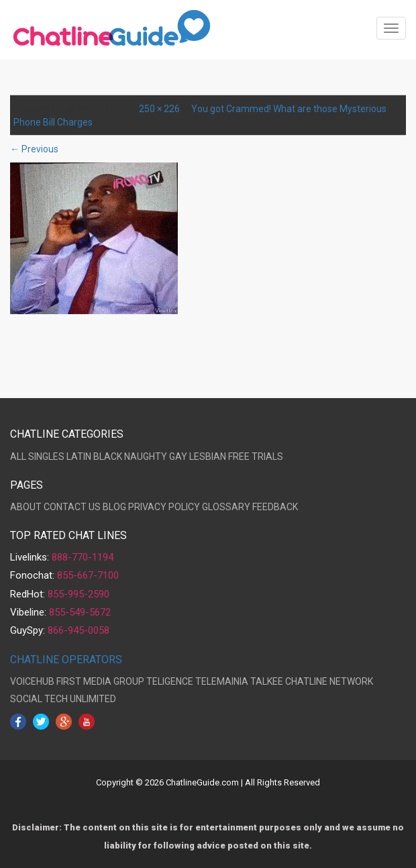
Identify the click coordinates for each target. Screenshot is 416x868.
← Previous (34, 149)
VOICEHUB (32, 681)
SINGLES (46, 456)
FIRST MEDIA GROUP (100, 681)
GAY (178, 456)
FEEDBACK (275, 507)
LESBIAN (208, 456)
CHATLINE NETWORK (329, 681)
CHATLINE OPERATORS (66, 660)
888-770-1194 (83, 557)
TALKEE (267, 681)
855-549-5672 (80, 612)
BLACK (108, 456)
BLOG (114, 507)
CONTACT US (72, 507)
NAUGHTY (146, 456)
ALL (18, 456)
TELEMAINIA (222, 681)
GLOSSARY (226, 507)
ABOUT (26, 507)
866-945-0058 (79, 630)
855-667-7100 (88, 575)
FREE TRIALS (256, 456)
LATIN (79, 456)
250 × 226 (159, 109)
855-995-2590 (79, 594)
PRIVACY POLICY (164, 507)
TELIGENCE (170, 681)
